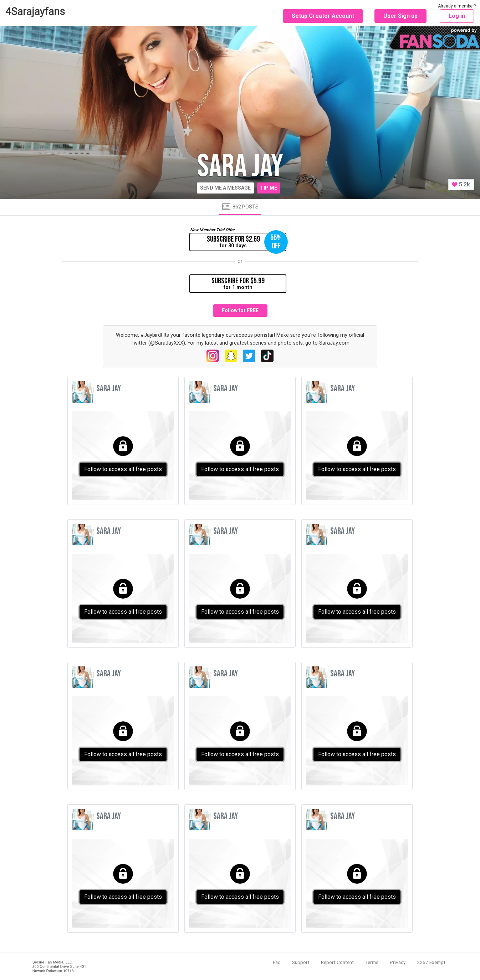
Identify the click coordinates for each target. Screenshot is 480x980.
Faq (277, 962)
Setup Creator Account (323, 16)
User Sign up (400, 16)
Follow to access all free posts (123, 469)
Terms (372, 962)
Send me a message (225, 188)
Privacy (398, 962)
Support (301, 962)
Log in (457, 16)
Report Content (337, 962)
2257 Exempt (431, 962)
